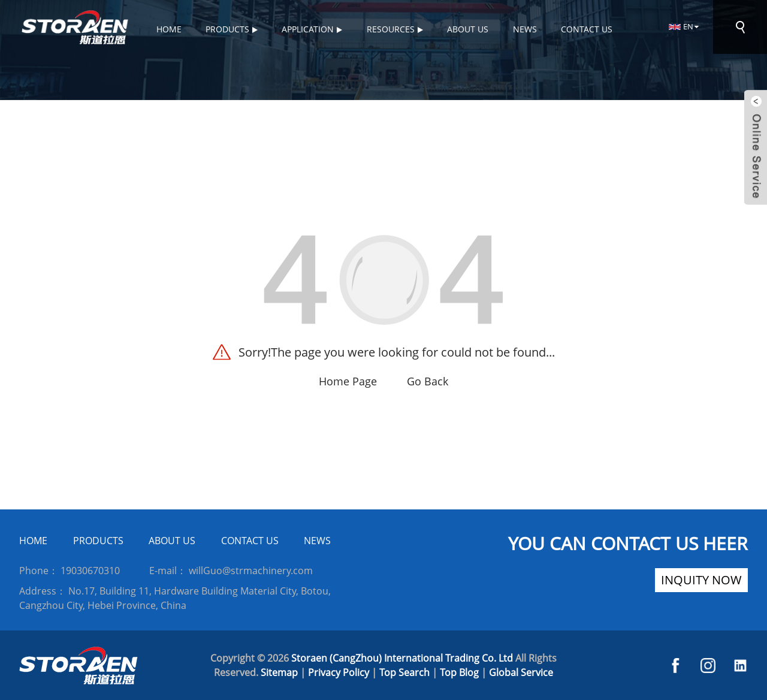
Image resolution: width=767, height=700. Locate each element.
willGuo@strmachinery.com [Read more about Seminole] (251, 571)
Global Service (521, 672)
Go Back (428, 381)
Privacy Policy (339, 672)
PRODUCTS (98, 541)
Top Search (404, 672)
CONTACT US (250, 541)
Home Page (348, 381)
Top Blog (459, 672)
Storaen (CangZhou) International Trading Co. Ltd (402, 658)
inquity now (701, 580)
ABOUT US (172, 541)
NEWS (317, 541)
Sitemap (279, 672)
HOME (33, 541)
